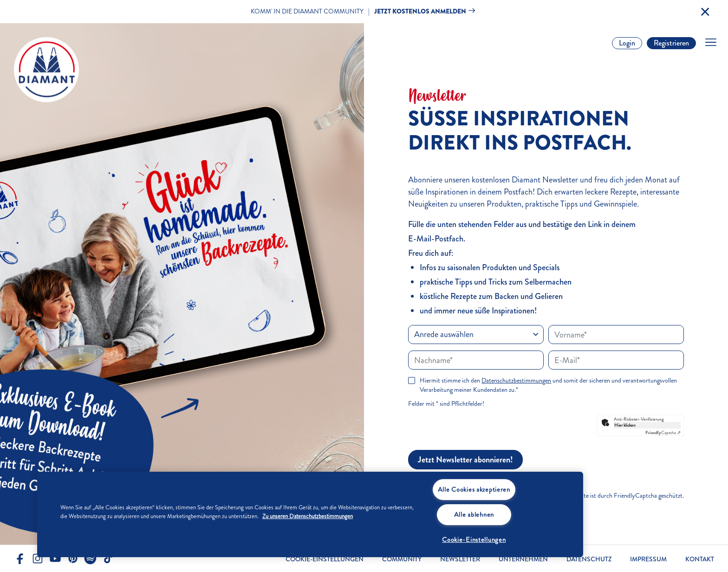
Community (402, 559)
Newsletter (460, 559)
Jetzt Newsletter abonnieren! (465, 460)
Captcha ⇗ (663, 433)
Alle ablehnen (474, 514)
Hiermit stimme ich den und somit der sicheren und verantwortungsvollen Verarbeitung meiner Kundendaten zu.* (548, 385)
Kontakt (700, 559)
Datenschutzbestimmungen (516, 380)
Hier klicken (625, 425)
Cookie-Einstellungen (325, 559)
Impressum (648, 559)
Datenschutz (589, 559)
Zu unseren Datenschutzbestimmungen (308, 516)
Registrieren (671, 43)
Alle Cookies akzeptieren (474, 489)
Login (627, 43)
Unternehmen (523, 559)
